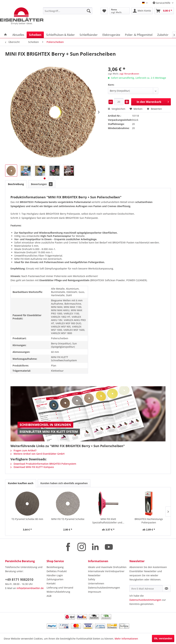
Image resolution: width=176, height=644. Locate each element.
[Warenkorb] (164, 11)
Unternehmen (96, 583)
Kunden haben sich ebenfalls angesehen (64, 483)
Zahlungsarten (55, 579)
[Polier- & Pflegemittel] (139, 35)
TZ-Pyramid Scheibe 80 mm (27, 519)
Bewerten (154, 109)
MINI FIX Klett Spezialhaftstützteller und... (108, 521)
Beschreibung (16, 184)
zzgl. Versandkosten (129, 74)
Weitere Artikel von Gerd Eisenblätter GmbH (37, 454)
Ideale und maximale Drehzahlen (107, 567)
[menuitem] (68, 11)
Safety (92, 579)
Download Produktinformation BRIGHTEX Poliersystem (43, 464)
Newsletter (94, 575)
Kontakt (51, 583)
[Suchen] (89, 11)
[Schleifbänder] (89, 35)
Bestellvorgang (55, 567)
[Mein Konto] (142, 11)
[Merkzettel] (104, 11)
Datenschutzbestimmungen (104, 588)
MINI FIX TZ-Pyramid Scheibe (68, 519)
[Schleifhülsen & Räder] (60, 35)
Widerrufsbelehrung (58, 592)
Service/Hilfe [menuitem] (162, 3)
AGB (49, 596)
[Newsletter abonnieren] (167, 589)
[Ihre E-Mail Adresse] (146, 589)
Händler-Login (55, 575)
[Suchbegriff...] (68, 11)
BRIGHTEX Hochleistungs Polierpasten (149, 521)
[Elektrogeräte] (111, 35)
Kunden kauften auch (21, 483)
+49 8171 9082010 (19, 580)
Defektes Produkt (57, 571)
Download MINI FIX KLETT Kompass (32, 467)
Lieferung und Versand (60, 588)
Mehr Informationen (126, 639)
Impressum (95, 592)
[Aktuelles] (18, 35)
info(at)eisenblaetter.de (30, 588)
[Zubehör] (163, 35)
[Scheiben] (35, 35)
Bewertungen (42, 184)
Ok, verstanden (163, 638)
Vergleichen (117, 109)
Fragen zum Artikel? (23, 450)
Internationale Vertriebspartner (106, 571)
